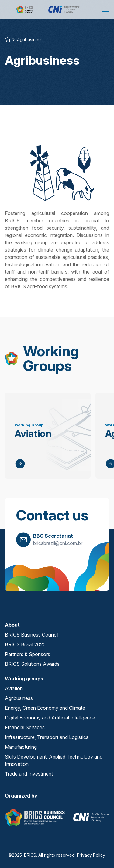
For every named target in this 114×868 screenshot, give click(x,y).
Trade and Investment (29, 774)
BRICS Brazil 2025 (25, 644)
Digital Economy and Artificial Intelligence (50, 718)
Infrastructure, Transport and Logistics (47, 737)
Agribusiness (30, 39)
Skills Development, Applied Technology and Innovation (54, 760)
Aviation (14, 688)
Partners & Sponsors (28, 654)
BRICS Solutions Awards (32, 664)
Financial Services (25, 727)
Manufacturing (21, 747)
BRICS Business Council (32, 635)
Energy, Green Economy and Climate (45, 708)
